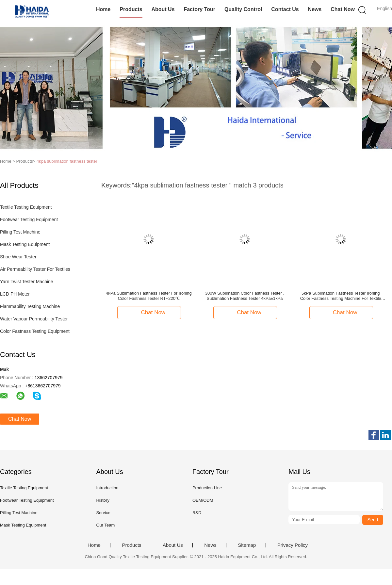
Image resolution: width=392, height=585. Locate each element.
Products (131, 9)
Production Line (207, 488)
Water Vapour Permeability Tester (34, 319)
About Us (163, 9)
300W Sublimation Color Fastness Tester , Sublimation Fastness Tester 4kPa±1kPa (245, 296)
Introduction (107, 488)
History (103, 500)
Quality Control (243, 9)
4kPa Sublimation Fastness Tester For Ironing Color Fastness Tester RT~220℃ (149, 296)
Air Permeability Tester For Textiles (35, 269)
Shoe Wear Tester (18, 257)
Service (103, 513)
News (315, 9)
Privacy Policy (293, 545)
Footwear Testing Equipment (29, 219)
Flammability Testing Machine (30, 306)
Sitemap (247, 545)
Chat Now (343, 9)
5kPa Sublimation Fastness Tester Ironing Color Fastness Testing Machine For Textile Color (341, 296)
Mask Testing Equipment (25, 244)
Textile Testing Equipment (26, 207)
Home (103, 9)
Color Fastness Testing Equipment (35, 331)
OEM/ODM (203, 500)
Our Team (105, 525)
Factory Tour (199, 9)
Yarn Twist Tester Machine (27, 282)
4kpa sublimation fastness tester (67, 161)
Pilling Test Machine (20, 232)
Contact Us (285, 9)
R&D (197, 513)
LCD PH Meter (15, 294)
